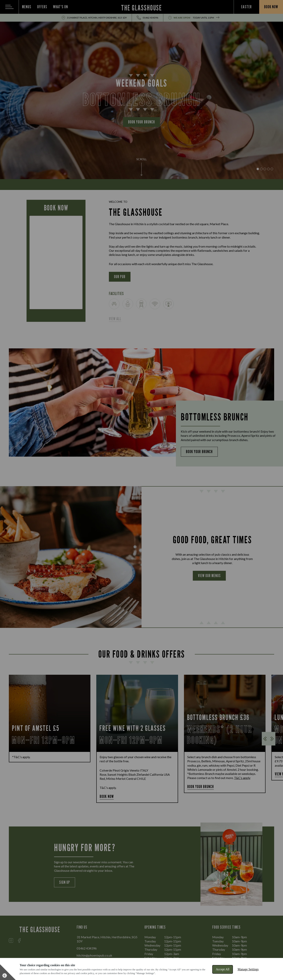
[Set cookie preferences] (8, 972)
